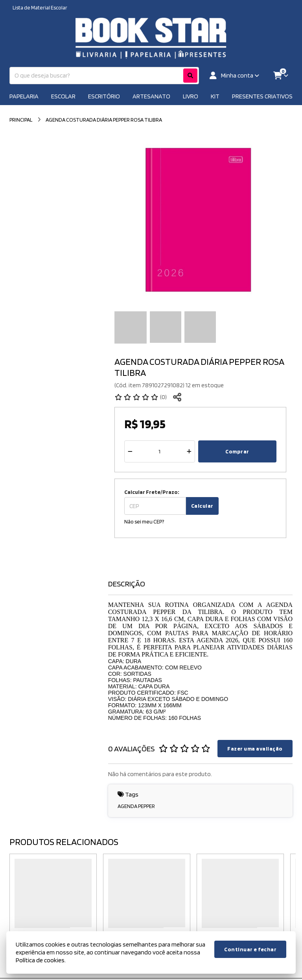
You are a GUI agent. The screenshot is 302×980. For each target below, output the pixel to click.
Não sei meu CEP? (144, 521)
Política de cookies (40, 960)
